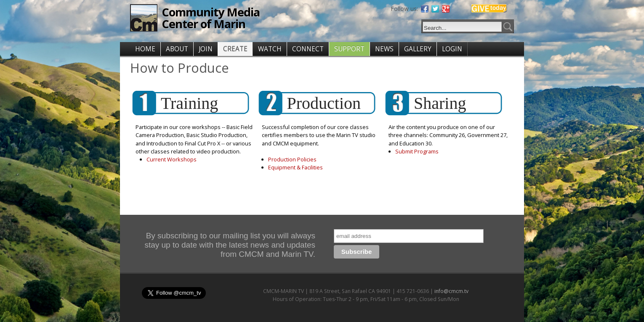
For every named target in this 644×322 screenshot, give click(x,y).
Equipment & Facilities (295, 167)
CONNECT (308, 49)
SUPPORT (349, 49)
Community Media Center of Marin (211, 18)
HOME (145, 49)
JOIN (206, 49)
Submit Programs (417, 151)
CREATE (235, 49)
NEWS (384, 49)
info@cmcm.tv (451, 291)
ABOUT (177, 49)
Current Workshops (172, 159)
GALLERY (418, 49)
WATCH (270, 49)
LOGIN (452, 49)
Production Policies (292, 159)
